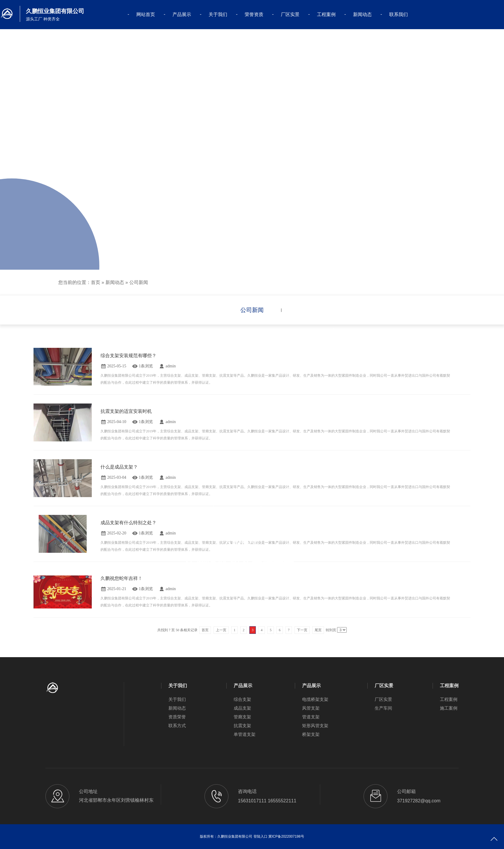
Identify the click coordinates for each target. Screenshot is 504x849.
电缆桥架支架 (315, 699)
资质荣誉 (177, 717)
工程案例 (326, 14)
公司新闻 (139, 282)
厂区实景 (290, 14)
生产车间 (383, 708)
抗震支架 (242, 726)
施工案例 (449, 708)
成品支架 (242, 708)
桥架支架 (311, 734)
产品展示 (182, 14)
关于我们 (218, 14)
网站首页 (146, 14)
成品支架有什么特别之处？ (128, 523)
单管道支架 (245, 734)
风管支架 (311, 708)
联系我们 (399, 14)
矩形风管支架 (315, 726)
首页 (96, 282)
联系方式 (177, 726)
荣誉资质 (254, 14)
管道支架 (311, 717)
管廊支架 (242, 717)
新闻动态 (362, 14)
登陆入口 (260, 836)
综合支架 (242, 699)
